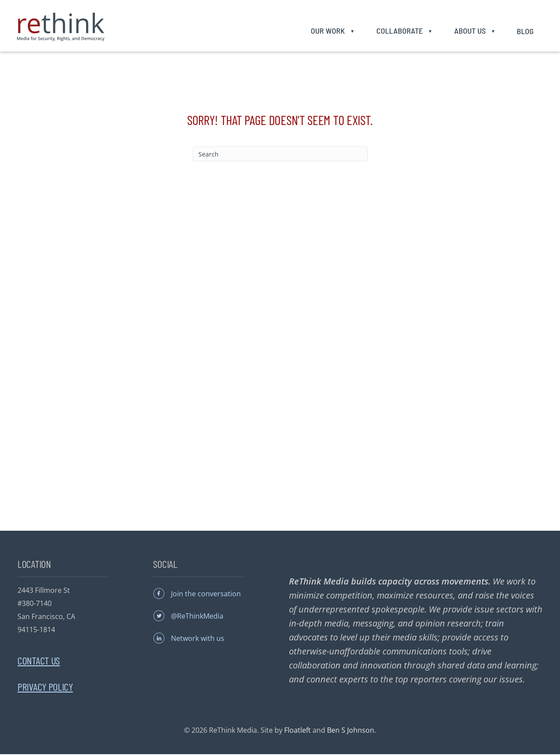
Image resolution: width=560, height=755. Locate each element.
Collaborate (398, 31)
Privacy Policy (45, 687)
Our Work (327, 31)
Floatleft (297, 731)
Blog (524, 31)
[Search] (280, 155)
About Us (469, 31)
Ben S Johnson (351, 731)
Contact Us (39, 661)
